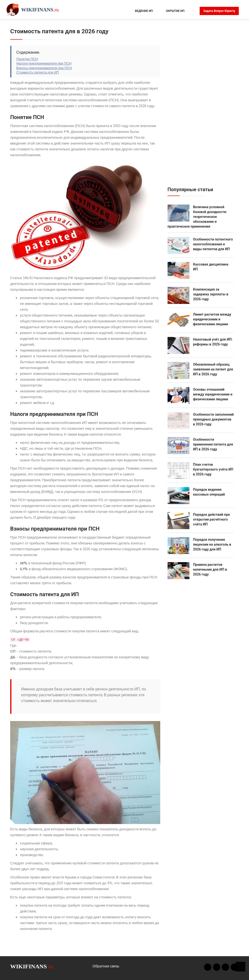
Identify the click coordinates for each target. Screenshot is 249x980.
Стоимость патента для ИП (38, 73)
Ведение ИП (144, 11)
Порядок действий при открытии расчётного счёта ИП (211, 519)
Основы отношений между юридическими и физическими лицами (213, 394)
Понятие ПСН (27, 59)
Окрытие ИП (175, 11)
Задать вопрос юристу (219, 11)
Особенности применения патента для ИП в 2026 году (213, 444)
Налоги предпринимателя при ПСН (44, 64)
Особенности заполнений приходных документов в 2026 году (213, 419)
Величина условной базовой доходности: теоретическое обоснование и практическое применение (197, 217)
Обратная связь (106, 966)
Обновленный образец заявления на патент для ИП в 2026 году (213, 369)
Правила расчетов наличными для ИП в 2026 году (210, 569)
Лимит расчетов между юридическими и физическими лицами (212, 319)
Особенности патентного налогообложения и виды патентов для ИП (213, 244)
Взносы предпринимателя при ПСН (44, 68)
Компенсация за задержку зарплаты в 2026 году (211, 294)
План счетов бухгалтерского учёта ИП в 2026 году (213, 469)
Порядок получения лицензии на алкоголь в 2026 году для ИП (212, 544)
